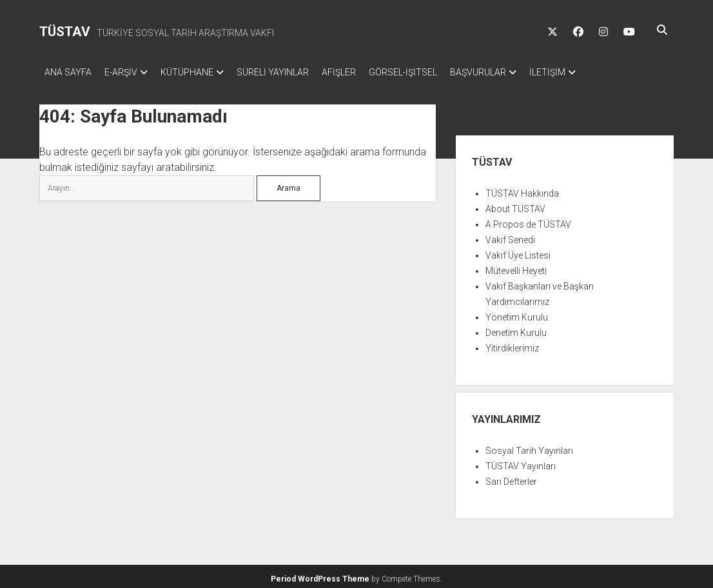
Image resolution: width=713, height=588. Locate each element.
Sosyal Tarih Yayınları (529, 447)
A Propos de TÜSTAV (528, 220)
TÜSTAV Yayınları (521, 462)
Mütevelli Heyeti (516, 267)
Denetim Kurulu (516, 329)
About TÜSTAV (515, 205)
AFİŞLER (365, 72)
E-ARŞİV (127, 72)
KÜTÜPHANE (200, 72)
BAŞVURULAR (517, 72)
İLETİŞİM (592, 72)
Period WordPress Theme (320, 575)
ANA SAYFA (68, 72)
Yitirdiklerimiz (512, 344)
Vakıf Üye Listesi (518, 251)
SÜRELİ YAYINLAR (292, 72)
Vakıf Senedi (510, 236)
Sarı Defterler (511, 478)
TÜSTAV (65, 32)
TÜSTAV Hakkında (522, 190)
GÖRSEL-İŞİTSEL (435, 72)
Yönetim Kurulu (517, 313)
